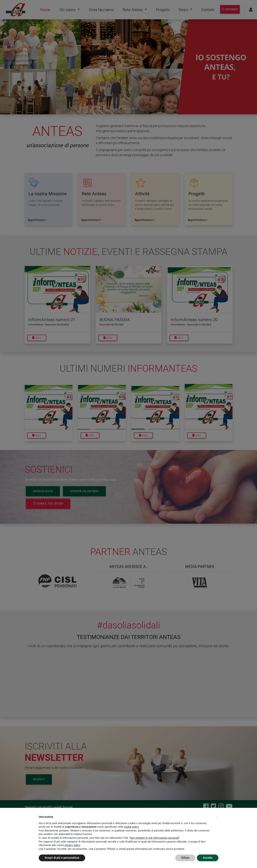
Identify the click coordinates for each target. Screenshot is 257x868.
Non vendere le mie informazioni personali (154, 838)
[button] (217, 817)
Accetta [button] (208, 858)
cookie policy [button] (131, 827)
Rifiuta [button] (185, 858)
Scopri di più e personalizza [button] (62, 858)
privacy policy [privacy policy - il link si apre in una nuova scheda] (72, 845)
